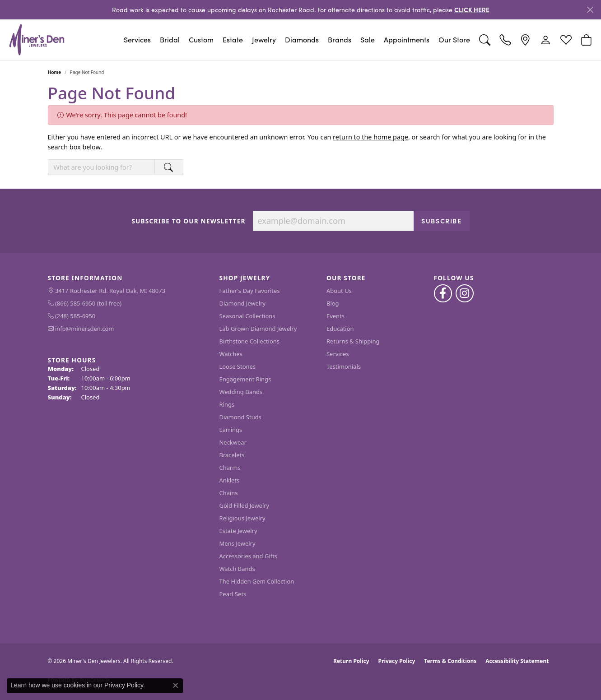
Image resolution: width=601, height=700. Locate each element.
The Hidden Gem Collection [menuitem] (257, 581)
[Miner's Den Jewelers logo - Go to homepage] (37, 40)
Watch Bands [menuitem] (237, 569)
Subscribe (441, 221)
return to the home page (370, 137)
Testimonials (344, 366)
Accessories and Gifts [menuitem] (249, 556)
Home (55, 72)
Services (137, 39)
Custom (201, 39)
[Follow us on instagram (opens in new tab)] (465, 293)
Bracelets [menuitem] (232, 455)
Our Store (454, 39)
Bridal (170, 39)
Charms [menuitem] (230, 468)
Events (335, 316)
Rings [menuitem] (227, 404)
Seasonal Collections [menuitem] (247, 316)
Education (340, 329)
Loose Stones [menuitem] (238, 366)
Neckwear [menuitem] (233, 442)
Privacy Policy (397, 661)
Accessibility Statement (517, 661)
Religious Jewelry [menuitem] (242, 518)
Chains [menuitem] (229, 493)
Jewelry (264, 39)
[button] (485, 40)
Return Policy (351, 661)
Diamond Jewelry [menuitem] (243, 303)
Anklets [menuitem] (230, 480)
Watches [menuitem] (231, 354)
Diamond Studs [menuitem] (240, 417)
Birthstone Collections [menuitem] (249, 341)
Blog (333, 303)
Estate (233, 39)
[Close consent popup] (176, 686)
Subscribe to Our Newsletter (188, 221)
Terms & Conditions (450, 661)
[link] (505, 40)
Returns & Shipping (353, 341)
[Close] (590, 10)
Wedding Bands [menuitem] (241, 392)
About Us (339, 291)
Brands (340, 39)
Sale (368, 39)
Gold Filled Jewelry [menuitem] (245, 505)
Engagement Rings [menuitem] (245, 379)
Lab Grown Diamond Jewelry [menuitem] (258, 329)
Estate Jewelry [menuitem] (238, 531)
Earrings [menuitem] (231, 430)
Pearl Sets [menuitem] (233, 594)
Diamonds (302, 39)
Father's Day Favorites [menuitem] (250, 291)
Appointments (407, 39)
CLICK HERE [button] (472, 9)
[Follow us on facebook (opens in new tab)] (443, 293)
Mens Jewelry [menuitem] (238, 543)
